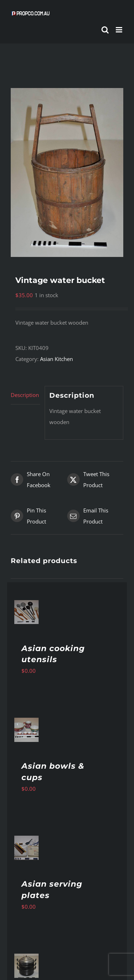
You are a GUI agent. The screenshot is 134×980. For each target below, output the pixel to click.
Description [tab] (25, 395)
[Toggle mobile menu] (120, 30)
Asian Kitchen (56, 359)
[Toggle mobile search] (105, 30)
